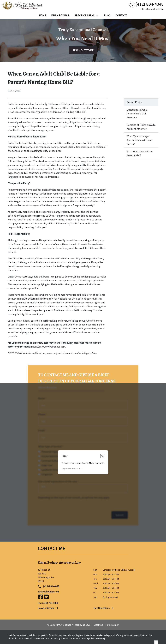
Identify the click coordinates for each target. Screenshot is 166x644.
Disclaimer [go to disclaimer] (113, 625)
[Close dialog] (102, 456)
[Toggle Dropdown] (97, 15)
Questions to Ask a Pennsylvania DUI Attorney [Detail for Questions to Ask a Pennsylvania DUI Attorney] (137, 113)
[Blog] (107, 15)
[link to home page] (23, 6)
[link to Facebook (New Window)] (41, 597)
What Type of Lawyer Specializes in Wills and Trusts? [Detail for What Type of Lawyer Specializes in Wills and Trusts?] (139, 140)
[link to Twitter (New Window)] (46, 597)
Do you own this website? (72, 469)
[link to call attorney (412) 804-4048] (146, 4)
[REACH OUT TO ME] (83, 50)
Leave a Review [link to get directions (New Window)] (48, 608)
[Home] (42, 15)
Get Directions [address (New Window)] (104, 608)
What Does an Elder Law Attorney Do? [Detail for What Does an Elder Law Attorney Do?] (140, 153)
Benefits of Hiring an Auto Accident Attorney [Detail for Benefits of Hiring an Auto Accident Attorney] (141, 127)
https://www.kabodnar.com (50, 347)
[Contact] (121, 15)
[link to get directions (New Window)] (63, 575)
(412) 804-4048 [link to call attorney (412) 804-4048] (48, 587)
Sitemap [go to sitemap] (98, 625)
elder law (54, 118)
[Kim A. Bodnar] (60, 15)
